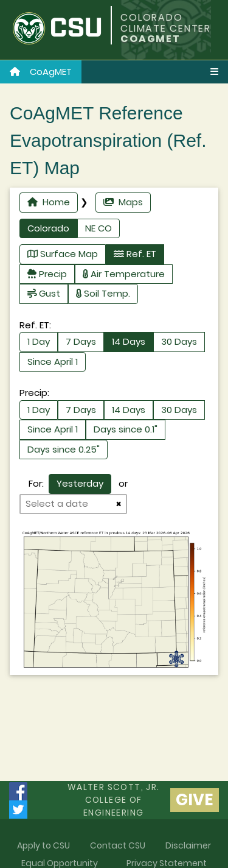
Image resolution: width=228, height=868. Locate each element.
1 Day (39, 341)
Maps (123, 202)
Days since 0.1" (126, 429)
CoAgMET (41, 72)
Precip (47, 274)
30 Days (179, 341)
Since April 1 (53, 362)
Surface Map (63, 254)
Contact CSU (118, 845)
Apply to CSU (43, 845)
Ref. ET (135, 254)
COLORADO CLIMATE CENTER (166, 23)
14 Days (129, 341)
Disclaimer (188, 845)
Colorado (48, 228)
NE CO (98, 228)
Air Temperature (124, 274)
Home (49, 202)
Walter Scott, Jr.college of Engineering (114, 800)
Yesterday (80, 483)
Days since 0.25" (64, 449)
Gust (44, 293)
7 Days (81, 341)
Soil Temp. (103, 293)
